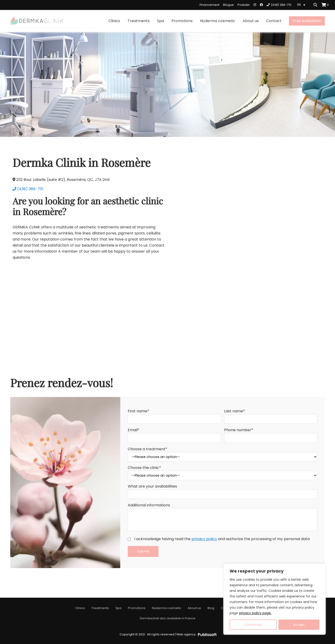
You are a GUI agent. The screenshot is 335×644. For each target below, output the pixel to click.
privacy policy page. (255, 613)
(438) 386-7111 (28, 189)
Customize (253, 625)
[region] (275, 599)
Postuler (244, 5)
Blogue (228, 5)
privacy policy (204, 539)
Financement (209, 5)
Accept (299, 625)
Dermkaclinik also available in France (168, 618)
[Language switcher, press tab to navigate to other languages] (302, 5)
